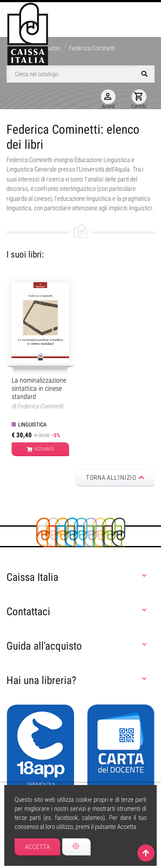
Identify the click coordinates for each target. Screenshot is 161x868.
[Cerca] (80, 74)
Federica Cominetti (40, 406)
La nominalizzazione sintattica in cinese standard (39, 388)
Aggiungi (40, 449)
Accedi (108, 99)
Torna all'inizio (115, 478)
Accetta (38, 847)
